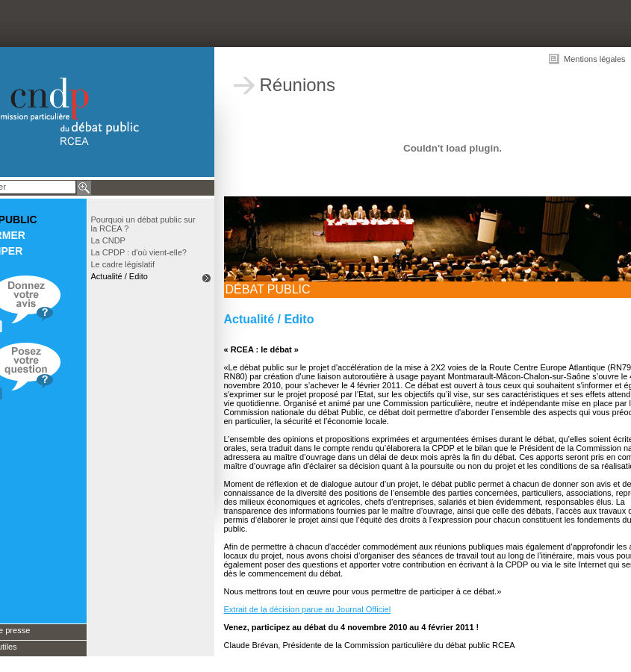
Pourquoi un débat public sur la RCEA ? (143, 224)
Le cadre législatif (123, 264)
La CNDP (108, 240)
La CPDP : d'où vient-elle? (139, 252)
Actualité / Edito (119, 276)
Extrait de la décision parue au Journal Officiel (308, 609)
